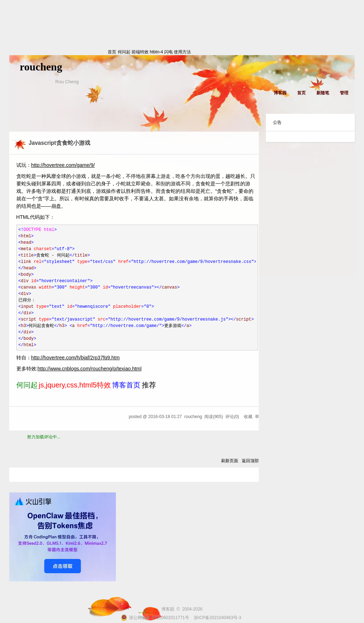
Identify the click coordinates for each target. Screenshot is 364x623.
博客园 (280, 93)
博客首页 (126, 385)
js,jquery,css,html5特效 (75, 385)
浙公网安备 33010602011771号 (155, 618)
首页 (59, 52)
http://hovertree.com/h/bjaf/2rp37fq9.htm (76, 358)
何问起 (124, 52)
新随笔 (323, 93)
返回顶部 (250, 461)
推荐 (149, 385)
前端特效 (140, 52)
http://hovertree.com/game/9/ (63, 165)
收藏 (248, 417)
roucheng (41, 67)
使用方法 (182, 52)
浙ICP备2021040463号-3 (217, 618)
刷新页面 (230, 461)
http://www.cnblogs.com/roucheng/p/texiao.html (89, 369)
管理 (344, 93)
